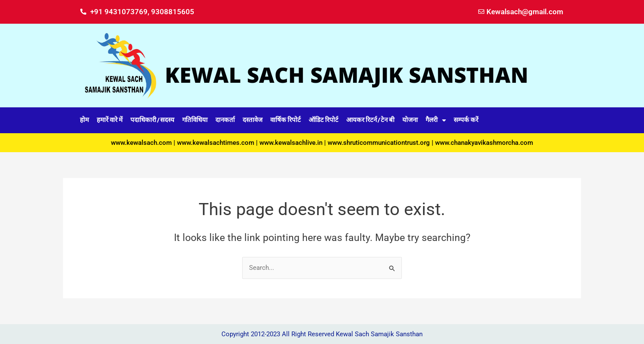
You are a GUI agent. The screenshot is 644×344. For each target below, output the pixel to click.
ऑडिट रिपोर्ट (324, 120)
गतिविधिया (195, 120)
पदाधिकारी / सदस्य (152, 120)
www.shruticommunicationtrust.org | (381, 143)
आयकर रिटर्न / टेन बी (370, 120)
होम (84, 120)
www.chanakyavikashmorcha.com (484, 143)
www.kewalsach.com (141, 143)
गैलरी (436, 120)
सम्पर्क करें (466, 120)
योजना (410, 120)
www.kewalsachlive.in (291, 143)
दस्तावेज (253, 120)
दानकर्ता (225, 120)
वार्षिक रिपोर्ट (286, 120)
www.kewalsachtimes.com (216, 143)
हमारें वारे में (110, 120)
